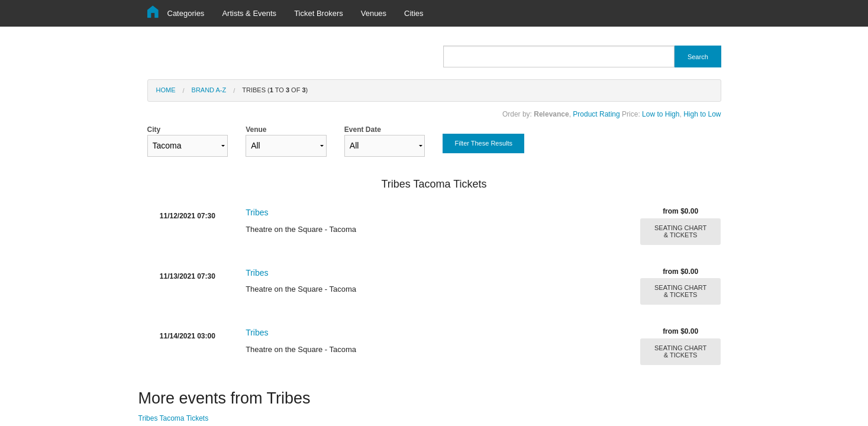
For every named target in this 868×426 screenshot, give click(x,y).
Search (698, 57)
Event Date (385, 141)
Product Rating (596, 114)
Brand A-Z (209, 90)
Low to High (661, 114)
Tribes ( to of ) (275, 90)
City (188, 141)
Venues (374, 13)
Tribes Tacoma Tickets (174, 418)
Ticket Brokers (319, 13)
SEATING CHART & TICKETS (680, 231)
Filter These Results (483, 143)
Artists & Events (249, 13)
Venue (286, 141)
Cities (414, 13)
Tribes (257, 212)
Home (166, 90)
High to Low (702, 114)
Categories (186, 13)
